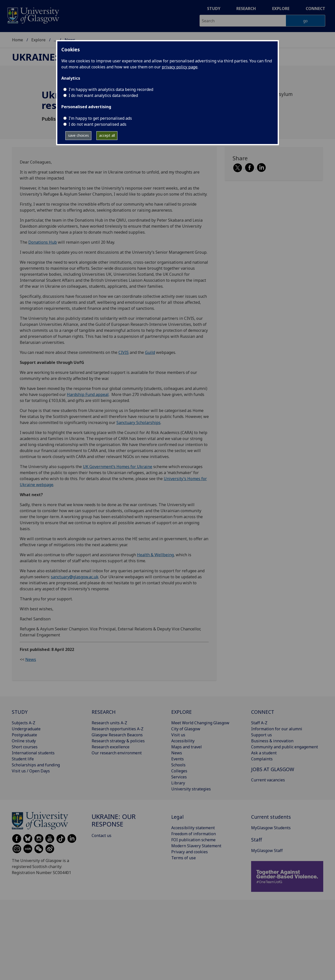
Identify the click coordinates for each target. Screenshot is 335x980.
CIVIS (124, 352)
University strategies (191, 789)
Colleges (179, 771)
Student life (23, 759)
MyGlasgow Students (271, 828)
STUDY (20, 712)
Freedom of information (194, 834)
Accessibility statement (193, 828)
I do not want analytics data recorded (103, 95)
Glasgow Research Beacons (117, 735)
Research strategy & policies (118, 741)
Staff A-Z (259, 723)
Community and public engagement (285, 747)
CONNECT (263, 712)
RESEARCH (104, 712)
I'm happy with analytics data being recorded (111, 89)
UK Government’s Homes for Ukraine (118, 467)
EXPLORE (182, 712)
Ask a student (264, 753)
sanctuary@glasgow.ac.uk (75, 577)
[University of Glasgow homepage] (33, 15)
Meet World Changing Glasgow (200, 723)
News (31, 659)
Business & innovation (272, 741)
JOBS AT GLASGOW (273, 769)
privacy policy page (180, 67)
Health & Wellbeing (155, 555)
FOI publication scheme (193, 840)
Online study (24, 741)
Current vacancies (268, 780)
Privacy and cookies (190, 852)
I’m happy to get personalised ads (100, 118)
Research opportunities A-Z (118, 729)
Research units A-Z (109, 723)
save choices (78, 135)
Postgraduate (24, 735)
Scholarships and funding (36, 765)
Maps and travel (187, 747)
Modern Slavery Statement (196, 846)
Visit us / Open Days (31, 771)
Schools (178, 765)
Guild (150, 352)
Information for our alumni (277, 729)
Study (214, 9)
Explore (281, 9)
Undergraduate (26, 729)
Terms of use (184, 858)
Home (18, 40)
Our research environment (117, 753)
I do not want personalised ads (98, 124)
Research (246, 9)
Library (178, 783)
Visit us (178, 735)
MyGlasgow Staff (267, 851)
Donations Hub (43, 242)
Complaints (262, 759)
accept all (107, 135)
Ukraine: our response (114, 820)
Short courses (25, 747)
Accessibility (183, 741)
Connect (315, 9)
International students (33, 753)
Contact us (102, 835)
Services (179, 777)
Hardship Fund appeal (88, 394)
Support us (262, 735)
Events (178, 759)
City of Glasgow (186, 729)
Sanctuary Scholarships (138, 423)
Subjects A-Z (24, 723)
